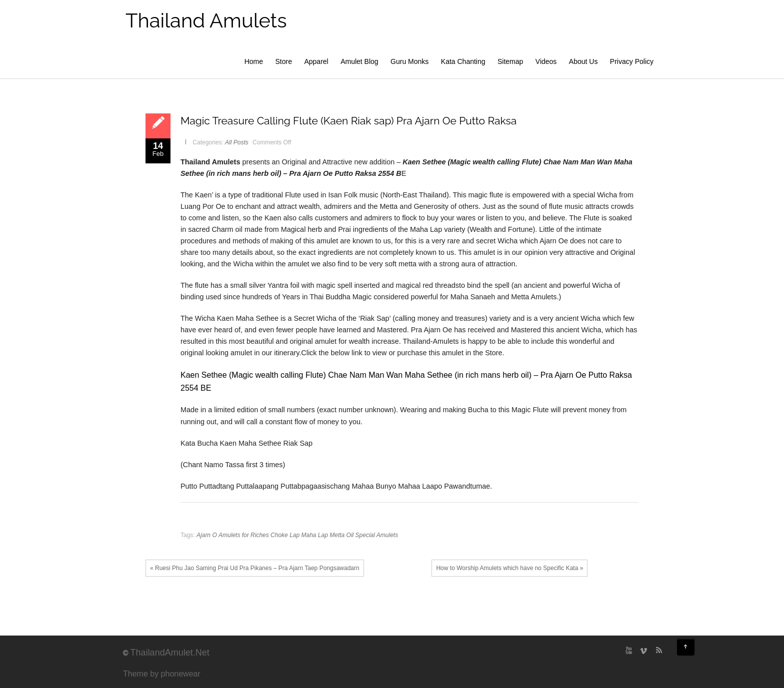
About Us (583, 61)
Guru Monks (409, 61)
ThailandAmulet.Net (170, 653)
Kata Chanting (463, 61)
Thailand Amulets (206, 20)
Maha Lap (315, 535)
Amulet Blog (359, 61)
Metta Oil (341, 535)
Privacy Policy (632, 61)
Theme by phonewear (162, 674)
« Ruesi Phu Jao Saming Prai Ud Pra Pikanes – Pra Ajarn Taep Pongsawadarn (255, 568)
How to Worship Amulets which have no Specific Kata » (509, 568)
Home (254, 61)
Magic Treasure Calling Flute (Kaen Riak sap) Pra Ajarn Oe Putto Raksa (348, 121)
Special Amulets (377, 535)
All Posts (237, 142)
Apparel (316, 61)
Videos (546, 61)
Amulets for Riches (244, 535)
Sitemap (510, 61)
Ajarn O (207, 535)
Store (284, 61)
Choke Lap (285, 535)
